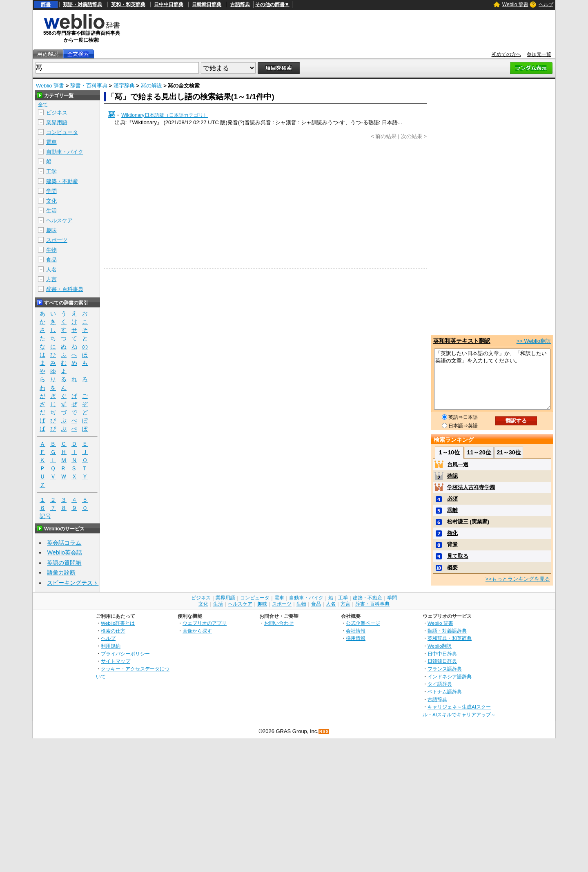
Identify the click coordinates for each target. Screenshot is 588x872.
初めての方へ (506, 54)
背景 (452, 544)
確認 (452, 476)
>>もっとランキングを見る (518, 579)
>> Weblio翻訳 (534, 341)
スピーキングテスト (73, 583)
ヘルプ (546, 4)
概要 (452, 567)
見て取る (458, 556)
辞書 (46, 4)
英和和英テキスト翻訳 (462, 341)
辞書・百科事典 (89, 86)
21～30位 (509, 452)
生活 (51, 211)
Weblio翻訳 (440, 646)
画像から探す (197, 631)
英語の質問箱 (64, 563)
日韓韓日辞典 (207, 4)
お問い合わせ (279, 623)
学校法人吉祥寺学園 (471, 487)
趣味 (51, 230)
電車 (51, 142)
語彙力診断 (61, 572)
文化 (51, 201)
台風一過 (458, 464)
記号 (45, 516)
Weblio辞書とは (118, 623)
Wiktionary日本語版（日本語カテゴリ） (165, 115)
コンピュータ (62, 132)
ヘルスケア (59, 220)
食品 (51, 260)
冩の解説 (151, 86)
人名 (51, 269)
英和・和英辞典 (128, 4)
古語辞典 (240, 4)
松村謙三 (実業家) (468, 522)
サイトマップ (116, 661)
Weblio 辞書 (515, 4)
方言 (51, 279)
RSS (324, 732)
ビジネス (57, 113)
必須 (452, 499)
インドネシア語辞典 (450, 676)
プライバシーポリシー (125, 654)
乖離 (452, 510)
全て (43, 105)
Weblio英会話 (65, 552)
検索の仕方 (113, 631)
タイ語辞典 (440, 684)
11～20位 (479, 452)
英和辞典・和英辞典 (450, 638)
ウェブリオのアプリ (205, 623)
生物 (51, 250)
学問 (51, 191)
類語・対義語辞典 (82, 4)
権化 (452, 533)
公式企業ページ (363, 623)
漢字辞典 (124, 86)
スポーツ (57, 240)
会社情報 (356, 631)
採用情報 (356, 638)
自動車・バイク (65, 152)
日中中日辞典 (169, 4)
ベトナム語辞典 (445, 692)
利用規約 (111, 646)
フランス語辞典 (445, 669)
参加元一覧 (539, 54)
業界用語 (57, 122)
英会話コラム (64, 543)
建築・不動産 (62, 181)
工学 (51, 171)
